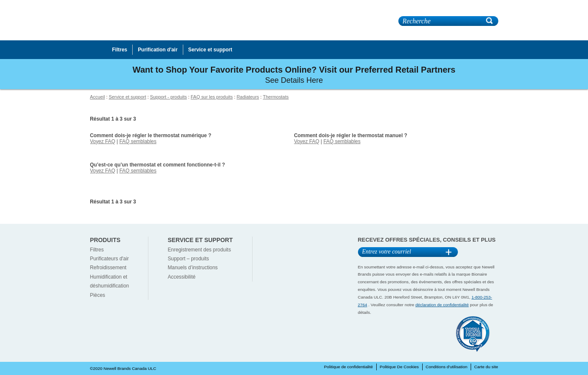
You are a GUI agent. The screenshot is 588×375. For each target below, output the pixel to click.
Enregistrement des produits (199, 250)
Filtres (97, 250)
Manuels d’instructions (193, 268)
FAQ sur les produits (212, 97)
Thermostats (276, 97)
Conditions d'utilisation (446, 367)
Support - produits (169, 97)
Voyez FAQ (103, 141)
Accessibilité (181, 277)
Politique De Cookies (399, 367)
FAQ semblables (138, 141)
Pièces (98, 295)
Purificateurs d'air (110, 259)
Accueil (98, 97)
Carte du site (486, 367)
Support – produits (188, 259)
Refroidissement (108, 268)
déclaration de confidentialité (442, 305)
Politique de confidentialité (348, 367)
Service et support (128, 97)
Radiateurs (248, 97)
